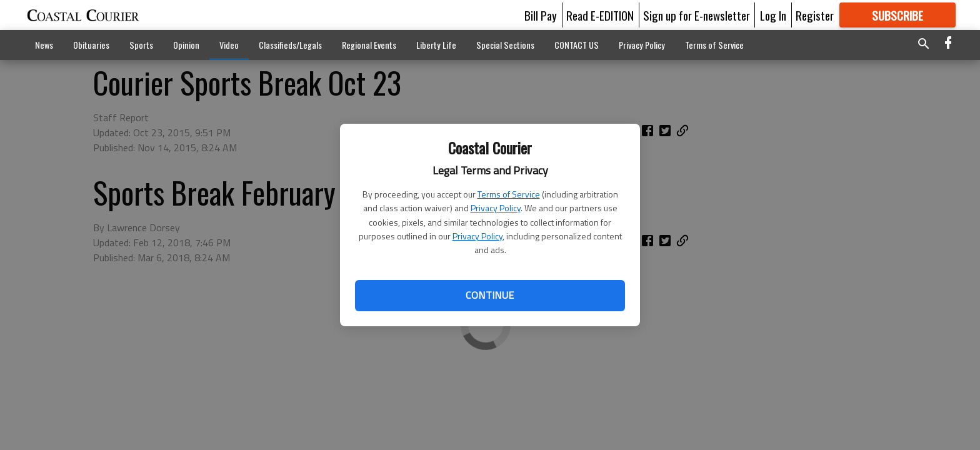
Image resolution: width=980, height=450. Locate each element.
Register (815, 15)
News (44, 45)
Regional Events (369, 45)
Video (229, 45)
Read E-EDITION (600, 15)
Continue (490, 295)
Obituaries (91, 45)
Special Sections (505, 45)
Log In (773, 15)
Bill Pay (541, 15)
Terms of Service (509, 194)
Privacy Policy (496, 208)
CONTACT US (577, 45)
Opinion (186, 45)
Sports (141, 45)
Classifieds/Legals (290, 45)
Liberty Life (436, 45)
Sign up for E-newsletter (697, 15)
